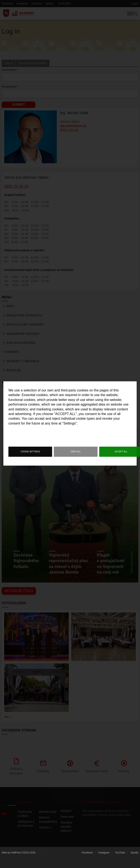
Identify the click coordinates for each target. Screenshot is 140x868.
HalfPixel (16, 853)
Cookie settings (30, 452)
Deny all (76, 452)
